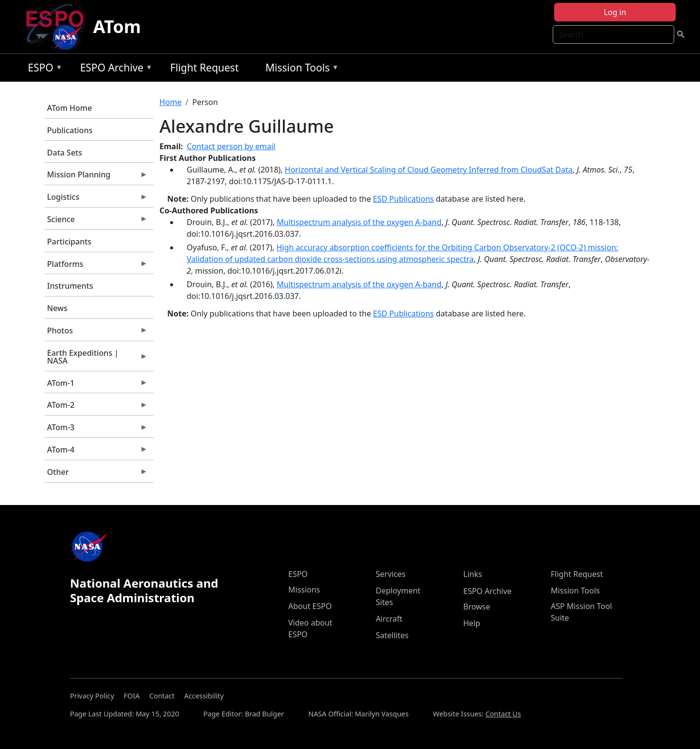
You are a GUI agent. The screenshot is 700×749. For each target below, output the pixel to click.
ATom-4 (96, 452)
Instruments (70, 286)
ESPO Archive (114, 69)
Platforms (96, 266)
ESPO (43, 69)
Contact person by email (231, 146)
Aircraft (389, 619)
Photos (96, 333)
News (57, 308)
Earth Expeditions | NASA (96, 359)
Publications (70, 130)
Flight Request (204, 68)
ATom (117, 26)
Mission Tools (300, 69)
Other (96, 474)
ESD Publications (403, 199)
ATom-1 (96, 385)
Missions (304, 590)
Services (391, 574)
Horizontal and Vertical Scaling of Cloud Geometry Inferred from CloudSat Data (429, 170)
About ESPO (310, 606)
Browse (477, 607)
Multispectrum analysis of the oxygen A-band (359, 222)
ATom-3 (96, 430)
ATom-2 (96, 407)
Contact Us (503, 714)
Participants (69, 242)
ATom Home (70, 108)
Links (473, 574)
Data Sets (65, 153)
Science (96, 222)
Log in (615, 12)
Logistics (96, 199)
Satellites (392, 635)
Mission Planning (96, 177)
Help (472, 623)
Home (171, 102)
